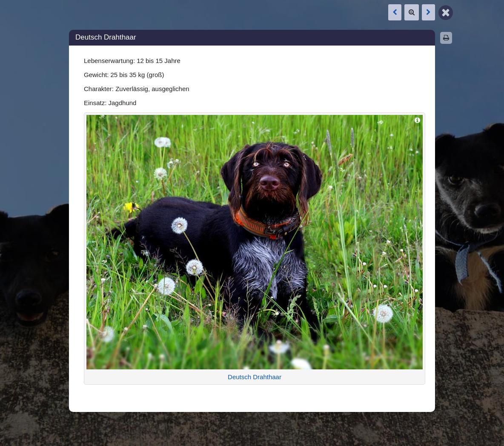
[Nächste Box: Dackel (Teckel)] (428, 12)
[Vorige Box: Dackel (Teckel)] (395, 12)
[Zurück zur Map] (446, 12)
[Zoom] (412, 12)
